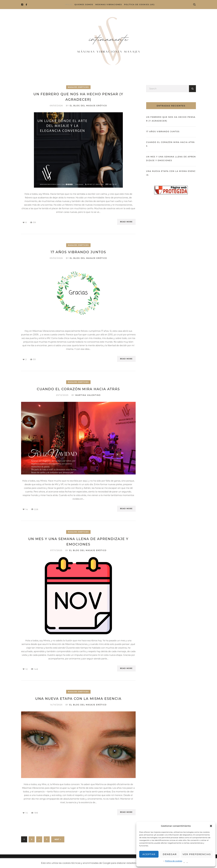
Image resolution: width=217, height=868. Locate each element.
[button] (211, 826)
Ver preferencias (197, 854)
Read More (126, 222)
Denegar (170, 854)
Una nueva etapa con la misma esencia (78, 699)
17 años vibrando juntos (78, 252)
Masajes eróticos (78, 87)
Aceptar (149, 854)
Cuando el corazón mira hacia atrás (78, 389)
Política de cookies (174, 861)
